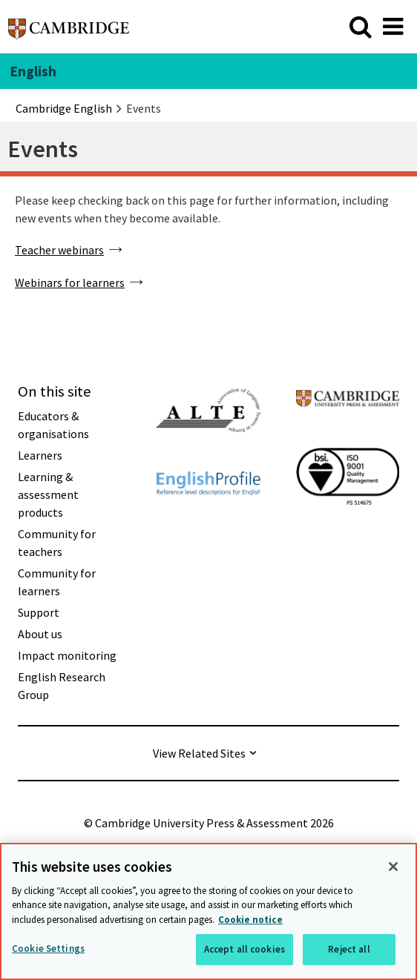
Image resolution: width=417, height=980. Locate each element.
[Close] (393, 868)
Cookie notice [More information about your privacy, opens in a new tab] (250, 921)
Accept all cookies (244, 951)
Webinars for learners (70, 282)
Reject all (349, 951)
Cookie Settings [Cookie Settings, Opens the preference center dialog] (48, 950)
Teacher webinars (59, 250)
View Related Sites (199, 753)
